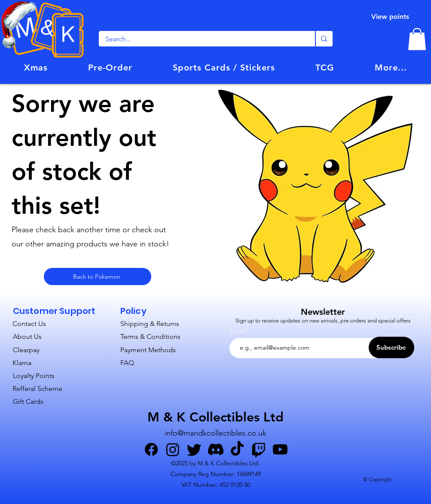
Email (237, 331)
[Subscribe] (391, 347)
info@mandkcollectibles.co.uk (215, 433)
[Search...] (201, 39)
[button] (110, 68)
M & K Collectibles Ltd (215, 417)
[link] (417, 39)
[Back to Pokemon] (98, 277)
